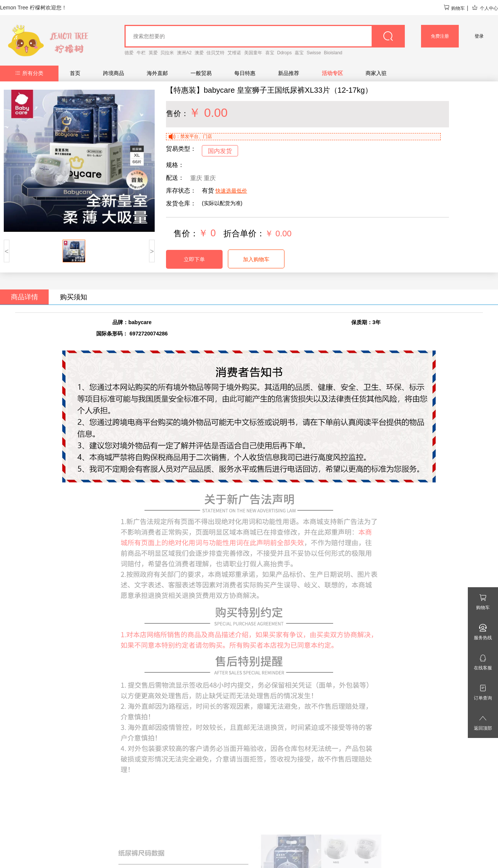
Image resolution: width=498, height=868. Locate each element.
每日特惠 (245, 73)
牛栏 (141, 53)
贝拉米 (167, 53)
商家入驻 (376, 73)
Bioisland (333, 53)
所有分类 (29, 73)
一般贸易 (201, 73)
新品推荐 (289, 73)
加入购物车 (256, 259)
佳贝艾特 (215, 53)
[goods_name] (265, 36)
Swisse (314, 53)
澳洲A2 (184, 53)
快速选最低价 (231, 191)
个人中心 (485, 8)
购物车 (454, 8)
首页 (75, 73)
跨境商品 (114, 73)
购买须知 (74, 297)
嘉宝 (299, 53)
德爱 (129, 53)
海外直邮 (157, 73)
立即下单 (194, 259)
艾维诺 (234, 53)
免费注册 (440, 36)
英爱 (153, 53)
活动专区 (332, 73)
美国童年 (253, 53)
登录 (479, 36)
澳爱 (199, 53)
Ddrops (285, 53)
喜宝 (270, 53)
